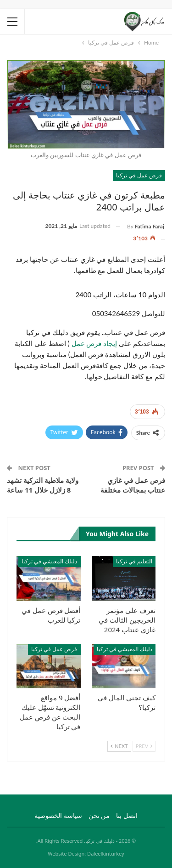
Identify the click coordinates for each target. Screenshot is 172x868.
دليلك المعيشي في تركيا (49, 561)
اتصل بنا (127, 815)
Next (119, 746)
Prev (144, 746)
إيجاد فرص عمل (95, 343)
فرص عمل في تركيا (139, 175)
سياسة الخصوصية (58, 815)
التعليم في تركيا (134, 561)
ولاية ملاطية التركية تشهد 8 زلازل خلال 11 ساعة (43, 485)
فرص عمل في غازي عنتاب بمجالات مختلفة (133, 485)
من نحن (99, 815)
